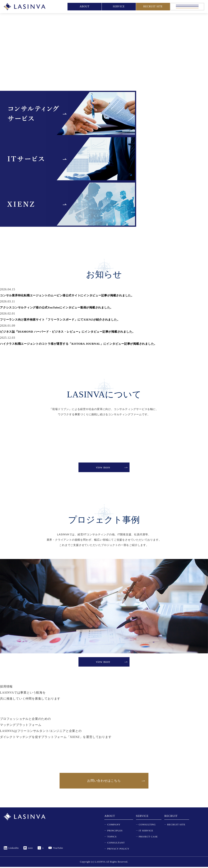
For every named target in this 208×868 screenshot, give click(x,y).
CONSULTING (147, 826)
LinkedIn (14, 849)
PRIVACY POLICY (118, 850)
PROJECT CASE (148, 838)
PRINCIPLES (115, 832)
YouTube (58, 849)
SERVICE (119, 7)
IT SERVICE (146, 832)
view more (103, 467)
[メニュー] (187, 7)
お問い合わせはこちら (104, 781)
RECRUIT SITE (153, 7)
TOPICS (112, 838)
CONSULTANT (116, 844)
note (31, 849)
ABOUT (85, 7)
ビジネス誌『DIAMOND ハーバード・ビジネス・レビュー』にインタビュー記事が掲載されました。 (72, 332)
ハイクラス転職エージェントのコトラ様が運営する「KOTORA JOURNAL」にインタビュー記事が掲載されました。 (84, 344)
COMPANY (114, 826)
